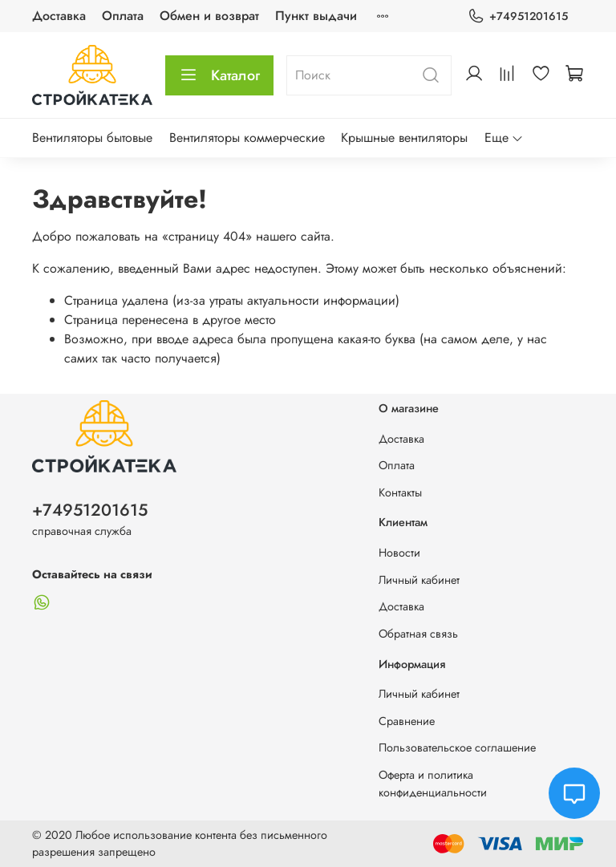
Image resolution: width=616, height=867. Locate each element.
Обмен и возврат (209, 16)
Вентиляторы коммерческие (247, 138)
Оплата (123, 16)
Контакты (400, 492)
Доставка (59, 16)
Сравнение (407, 721)
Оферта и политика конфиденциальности (433, 784)
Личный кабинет (419, 580)
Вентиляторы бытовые (92, 138)
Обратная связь (418, 634)
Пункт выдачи (316, 16)
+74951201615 (518, 16)
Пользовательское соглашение (457, 747)
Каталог (219, 75)
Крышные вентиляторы (404, 138)
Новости (399, 553)
